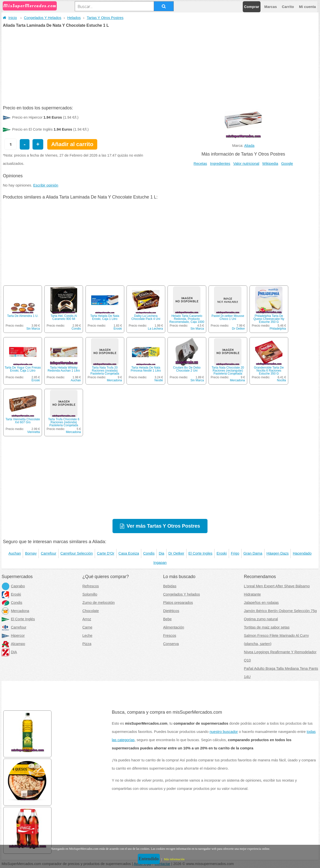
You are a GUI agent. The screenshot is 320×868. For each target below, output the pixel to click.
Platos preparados (178, 603)
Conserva (171, 644)
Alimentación (174, 627)
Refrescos (90, 586)
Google (287, 164)
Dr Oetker (238, 329)
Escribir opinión (46, 185)
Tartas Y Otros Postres (105, 18)
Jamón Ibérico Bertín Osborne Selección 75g (280, 611)
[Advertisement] (160, 65)
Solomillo (90, 594)
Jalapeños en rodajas (261, 603)
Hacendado (302, 553)
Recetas (200, 164)
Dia (161, 553)
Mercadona (114, 380)
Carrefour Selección (77, 553)
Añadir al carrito (72, 144)
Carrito (288, 7)
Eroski (118, 329)
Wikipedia (270, 164)
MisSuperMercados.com (30, 6)
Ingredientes (220, 164)
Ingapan (160, 563)
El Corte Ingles (200, 553)
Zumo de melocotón (98, 603)
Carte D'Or (106, 553)
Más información (174, 859)
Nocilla (281, 380)
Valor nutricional (246, 164)
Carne (87, 627)
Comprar (252, 7)
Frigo (235, 553)
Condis (76, 329)
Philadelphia (278, 329)
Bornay (31, 553)
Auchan (76, 380)
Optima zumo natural (261, 619)
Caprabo (13, 586)
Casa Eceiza (129, 553)
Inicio (10, 18)
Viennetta (34, 432)
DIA (9, 652)
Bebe (167, 619)
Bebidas (170, 586)
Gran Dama (253, 553)
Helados (74, 18)
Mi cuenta (307, 7)
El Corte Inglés (18, 619)
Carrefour (48, 553)
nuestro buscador (224, 732)
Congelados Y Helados (43, 18)
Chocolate (90, 611)
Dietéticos (171, 611)
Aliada (249, 146)
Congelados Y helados (182, 594)
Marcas (270, 7)
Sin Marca (33, 329)
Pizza (87, 644)
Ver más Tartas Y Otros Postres (163, 526)
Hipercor (13, 636)
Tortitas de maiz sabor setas (267, 627)
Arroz (87, 619)
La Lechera (155, 329)
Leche (87, 636)
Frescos (170, 636)
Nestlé (159, 380)
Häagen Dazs (278, 553)
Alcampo (13, 644)
